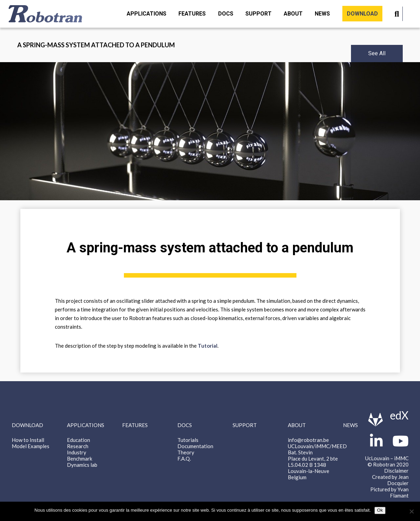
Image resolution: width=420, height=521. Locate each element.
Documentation (195, 446)
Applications (146, 14)
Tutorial (208, 346)
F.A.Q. (184, 459)
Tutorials (188, 440)
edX (399, 415)
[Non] (411, 511)
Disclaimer (396, 471)
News (322, 14)
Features (192, 14)
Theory (186, 452)
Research (78, 446)
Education (79, 440)
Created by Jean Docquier (390, 480)
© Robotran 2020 (388, 464)
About (293, 14)
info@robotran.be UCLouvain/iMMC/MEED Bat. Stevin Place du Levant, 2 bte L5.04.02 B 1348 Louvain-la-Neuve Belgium (317, 459)
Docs (226, 14)
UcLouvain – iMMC (387, 458)
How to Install (28, 440)
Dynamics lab (82, 465)
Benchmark (80, 459)
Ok (380, 510)
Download (362, 14)
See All (377, 53)
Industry (77, 452)
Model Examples (31, 446)
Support (258, 14)
